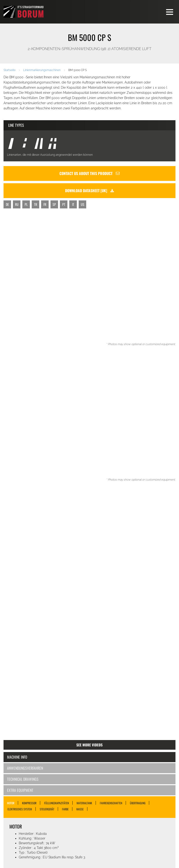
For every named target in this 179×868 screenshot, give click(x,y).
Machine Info (17, 757)
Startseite (10, 70)
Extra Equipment (20, 790)
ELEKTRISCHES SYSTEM (20, 809)
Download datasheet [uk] (89, 191)
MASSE (80, 809)
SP (54, 204)
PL (26, 204)
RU (17, 204)
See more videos (89, 745)
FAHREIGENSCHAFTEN (111, 803)
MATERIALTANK (84, 803)
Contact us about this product (89, 173)
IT (73, 204)
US (83, 204)
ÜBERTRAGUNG (138, 803)
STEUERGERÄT (47, 809)
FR (45, 204)
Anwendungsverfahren (25, 768)
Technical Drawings (23, 779)
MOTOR (11, 803)
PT (64, 204)
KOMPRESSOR (29, 803)
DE (7, 204)
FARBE (65, 809)
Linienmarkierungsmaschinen (42, 70)
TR (36, 204)
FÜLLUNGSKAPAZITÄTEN (56, 803)
